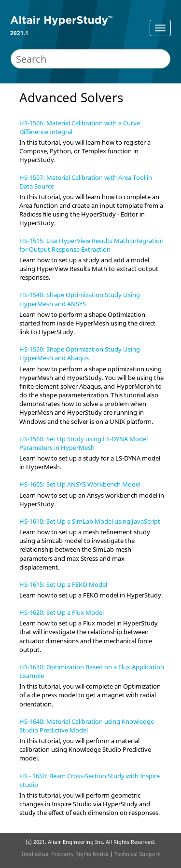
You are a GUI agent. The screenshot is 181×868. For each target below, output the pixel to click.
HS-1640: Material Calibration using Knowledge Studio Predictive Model (87, 726)
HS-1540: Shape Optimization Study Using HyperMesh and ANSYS (80, 299)
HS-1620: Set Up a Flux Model (62, 612)
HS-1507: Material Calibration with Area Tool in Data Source (86, 182)
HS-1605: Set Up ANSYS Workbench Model (80, 484)
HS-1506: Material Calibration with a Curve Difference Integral (80, 127)
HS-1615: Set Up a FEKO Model (63, 584)
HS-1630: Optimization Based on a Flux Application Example (92, 671)
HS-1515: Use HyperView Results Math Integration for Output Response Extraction (91, 245)
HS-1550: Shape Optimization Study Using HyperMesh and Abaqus (80, 353)
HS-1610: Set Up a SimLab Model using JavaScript (90, 521)
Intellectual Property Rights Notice (65, 854)
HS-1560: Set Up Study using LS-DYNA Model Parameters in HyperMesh (84, 443)
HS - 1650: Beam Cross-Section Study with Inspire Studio (90, 780)
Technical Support (137, 854)
